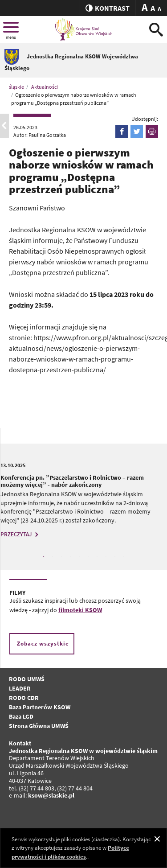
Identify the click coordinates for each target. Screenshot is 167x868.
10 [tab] (124, 557)
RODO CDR (24, 698)
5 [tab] (79, 557)
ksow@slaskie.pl (51, 795)
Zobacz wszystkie (43, 644)
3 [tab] (61, 557)
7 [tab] (97, 557)
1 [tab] (44, 557)
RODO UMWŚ (27, 679)
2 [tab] (53, 557)
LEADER (20, 688)
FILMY (17, 592)
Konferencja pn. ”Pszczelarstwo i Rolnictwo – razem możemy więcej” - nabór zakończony (72, 481)
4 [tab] (70, 557)
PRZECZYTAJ (20, 534)
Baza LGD (21, 716)
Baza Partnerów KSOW (40, 707)
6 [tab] (88, 557)
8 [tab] (106, 557)
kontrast (108, 8)
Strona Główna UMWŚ (39, 726)
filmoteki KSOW (80, 610)
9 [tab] (115, 557)
